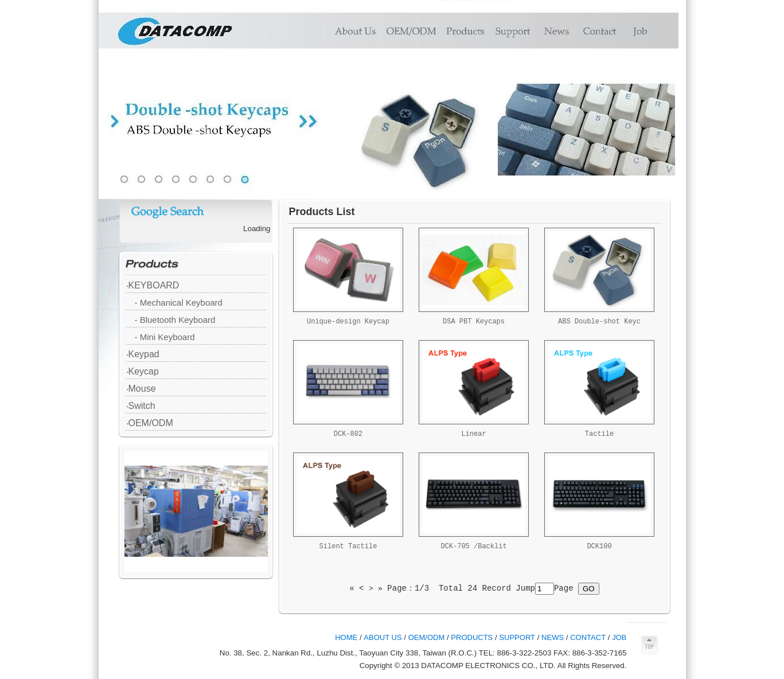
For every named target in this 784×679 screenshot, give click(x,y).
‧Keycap (143, 371)
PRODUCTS (472, 637)
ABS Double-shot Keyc (599, 322)
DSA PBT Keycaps (474, 322)
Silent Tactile (348, 547)
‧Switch (141, 406)
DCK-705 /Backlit (473, 547)
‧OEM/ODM (150, 423)
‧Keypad (143, 354)
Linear (473, 434)
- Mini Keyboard (165, 337)
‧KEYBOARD (153, 285)
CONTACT (588, 637)
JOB (619, 637)
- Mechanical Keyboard (179, 303)
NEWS (553, 637)
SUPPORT (517, 637)
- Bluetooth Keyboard (175, 320)
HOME (346, 637)
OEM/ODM (427, 637)
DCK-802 (348, 434)
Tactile (599, 434)
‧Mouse (141, 389)
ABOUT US (383, 637)
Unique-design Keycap (348, 322)
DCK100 (599, 547)
